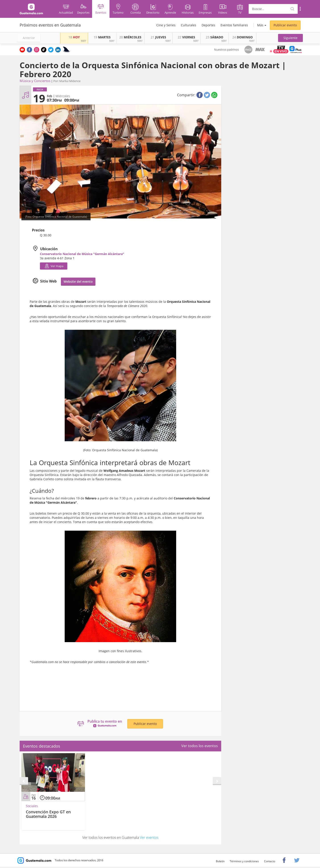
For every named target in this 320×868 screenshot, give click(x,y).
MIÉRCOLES (130, 37)
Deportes (208, 25)
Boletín (220, 861)
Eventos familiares (234, 25)
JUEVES (158, 37)
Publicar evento (285, 25)
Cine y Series (166, 25)
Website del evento (78, 281)
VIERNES (186, 37)
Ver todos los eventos (200, 746)
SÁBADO (215, 37)
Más (260, 25)
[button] (290, 38)
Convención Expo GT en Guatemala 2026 (48, 814)
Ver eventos (149, 837)
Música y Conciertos (35, 81)
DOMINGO (243, 37)
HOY (74, 37)
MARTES (102, 37)
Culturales (189, 25)
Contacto (270, 861)
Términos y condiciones (244, 861)
